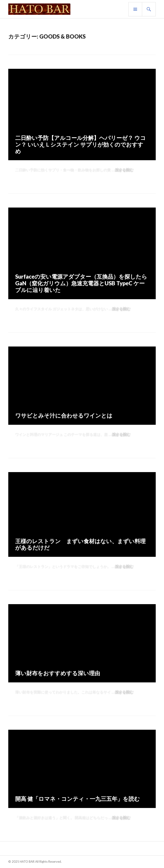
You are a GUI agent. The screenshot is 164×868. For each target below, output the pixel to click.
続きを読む (124, 170)
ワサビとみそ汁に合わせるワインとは (64, 415)
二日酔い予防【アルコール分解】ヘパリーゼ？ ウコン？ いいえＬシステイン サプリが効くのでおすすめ (81, 144)
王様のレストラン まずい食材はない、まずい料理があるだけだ (80, 544)
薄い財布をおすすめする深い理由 (58, 673)
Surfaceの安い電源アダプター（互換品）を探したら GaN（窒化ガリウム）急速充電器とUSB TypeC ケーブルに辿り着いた (81, 283)
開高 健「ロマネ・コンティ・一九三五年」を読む (78, 799)
